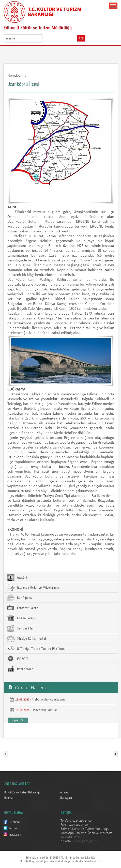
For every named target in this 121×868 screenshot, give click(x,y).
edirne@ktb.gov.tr (85, 841)
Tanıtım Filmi (20, 628)
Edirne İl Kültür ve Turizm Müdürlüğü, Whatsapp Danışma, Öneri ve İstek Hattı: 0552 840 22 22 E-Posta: (87, 835)
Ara (81, 38)
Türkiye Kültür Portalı (27, 638)
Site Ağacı (66, 798)
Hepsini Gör (18, 720)
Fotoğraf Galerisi (23, 608)
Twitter (13, 828)
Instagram (15, 835)
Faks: (64, 825)
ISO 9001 (17, 659)
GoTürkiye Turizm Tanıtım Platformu (36, 649)
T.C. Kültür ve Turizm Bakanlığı (22, 792)
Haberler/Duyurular (44, 710)
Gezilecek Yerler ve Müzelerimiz (33, 587)
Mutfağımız (19, 598)
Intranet (64, 792)
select (44, 38)
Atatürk (17, 577)
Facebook (14, 822)
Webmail (9, 798)
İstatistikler (20, 669)
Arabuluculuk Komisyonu (48, 699)
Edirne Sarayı (21, 618)
